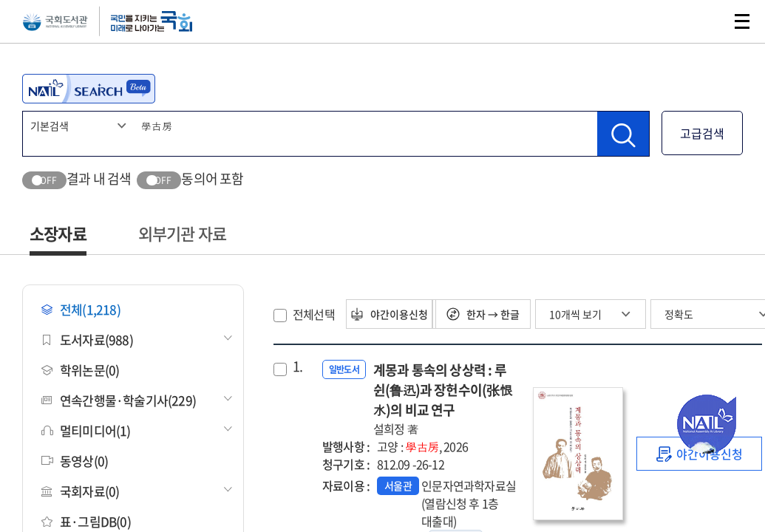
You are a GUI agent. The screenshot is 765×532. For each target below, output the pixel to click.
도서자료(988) (87, 340)
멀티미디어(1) (86, 430)
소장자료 (58, 233)
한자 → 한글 (499, 314)
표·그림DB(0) (86, 521)
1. (297, 366)
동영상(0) (75, 461)
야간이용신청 (399, 314)
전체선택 (314, 314)
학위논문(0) (80, 370)
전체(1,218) (81, 309)
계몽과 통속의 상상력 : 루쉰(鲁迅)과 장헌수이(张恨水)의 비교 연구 (446, 399)
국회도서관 (81, 33)
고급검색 (702, 133)
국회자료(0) (80, 491)
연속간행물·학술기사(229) (119, 400)
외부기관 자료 (182, 233)
